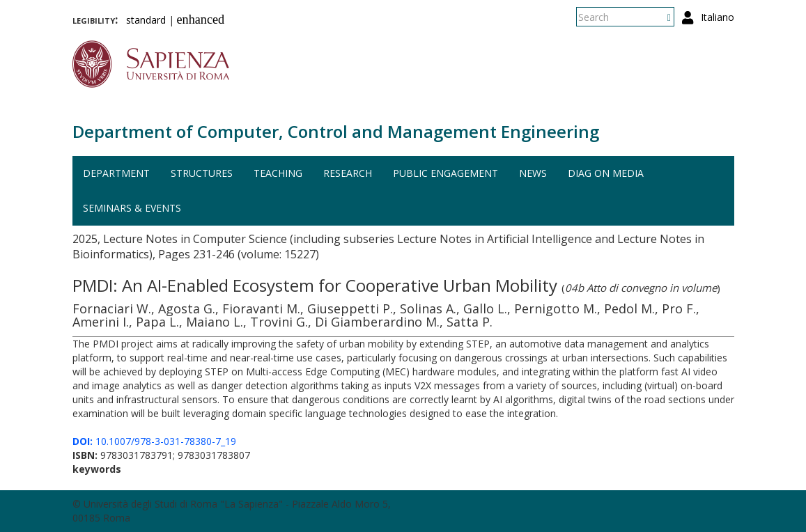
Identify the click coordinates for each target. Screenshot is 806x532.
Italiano (718, 17)
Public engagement (445, 173)
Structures (202, 173)
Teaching (278, 173)
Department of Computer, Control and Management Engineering (336, 131)
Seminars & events (132, 208)
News (533, 173)
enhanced (201, 19)
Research (348, 173)
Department (116, 173)
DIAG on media (606, 173)
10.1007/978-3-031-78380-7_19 (154, 441)
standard (146, 20)
